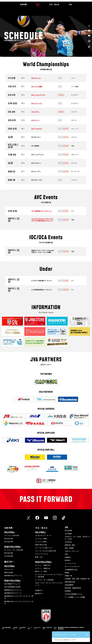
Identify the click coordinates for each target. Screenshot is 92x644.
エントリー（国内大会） (43, 565)
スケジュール (9, 569)
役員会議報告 (69, 585)
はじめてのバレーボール (43, 535)
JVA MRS (79, 1)
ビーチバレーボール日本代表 (14, 550)
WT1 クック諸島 (37, 86)
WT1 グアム (35, 112)
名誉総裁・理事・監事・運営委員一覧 (77, 579)
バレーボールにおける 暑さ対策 (45, 551)
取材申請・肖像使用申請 (73, 588)
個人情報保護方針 (7, 628)
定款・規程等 (69, 548)
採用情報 (68, 591)
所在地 (56, 628)
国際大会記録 (9, 572)
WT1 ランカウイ (37, 129)
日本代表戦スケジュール (12, 584)
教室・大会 (39, 557)
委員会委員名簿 (70, 582)
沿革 (66, 554)
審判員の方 (39, 593)
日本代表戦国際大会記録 (12, 587)
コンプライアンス (71, 563)
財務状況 (68, 560)
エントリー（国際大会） (43, 568)
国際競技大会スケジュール (13, 590)
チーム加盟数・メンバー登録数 (75, 597)
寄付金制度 (68, 530)
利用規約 (15, 628)
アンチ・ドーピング (42, 554)
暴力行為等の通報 (48, 628)
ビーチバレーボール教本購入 (45, 580)
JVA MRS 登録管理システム (74, 594)
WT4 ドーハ (35, 120)
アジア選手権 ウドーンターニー (42, 211)
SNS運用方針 (23, 628)
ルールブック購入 (41, 542)
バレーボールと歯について (44, 548)
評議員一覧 (68, 576)
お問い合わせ (38, 628)
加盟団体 (68, 557)
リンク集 (30, 628)
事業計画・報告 (70, 545)
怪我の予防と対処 (41, 545)
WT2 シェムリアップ (38, 95)
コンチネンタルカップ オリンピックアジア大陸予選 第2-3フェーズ (42, 220)
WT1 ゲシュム (36, 78)
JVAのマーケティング (72, 551)
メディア (73, 1)
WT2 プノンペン (37, 103)
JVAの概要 (68, 534)
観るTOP (8, 562)
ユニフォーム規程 (41, 539)
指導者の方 (39, 590)
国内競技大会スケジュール (13, 575)
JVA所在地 (68, 542)
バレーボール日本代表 (12, 535)
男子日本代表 (9, 539)
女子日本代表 (9, 542)
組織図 (67, 573)
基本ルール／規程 (41, 571)
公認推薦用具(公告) (71, 570)
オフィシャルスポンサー (73, 566)
